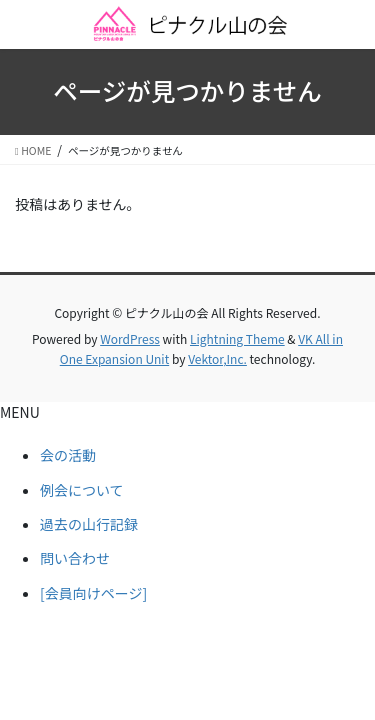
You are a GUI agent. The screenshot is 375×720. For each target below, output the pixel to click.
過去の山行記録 (89, 524)
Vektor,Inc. (217, 358)
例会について (82, 490)
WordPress (130, 338)
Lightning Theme (237, 338)
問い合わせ (75, 558)
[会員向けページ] (93, 593)
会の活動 (68, 455)
